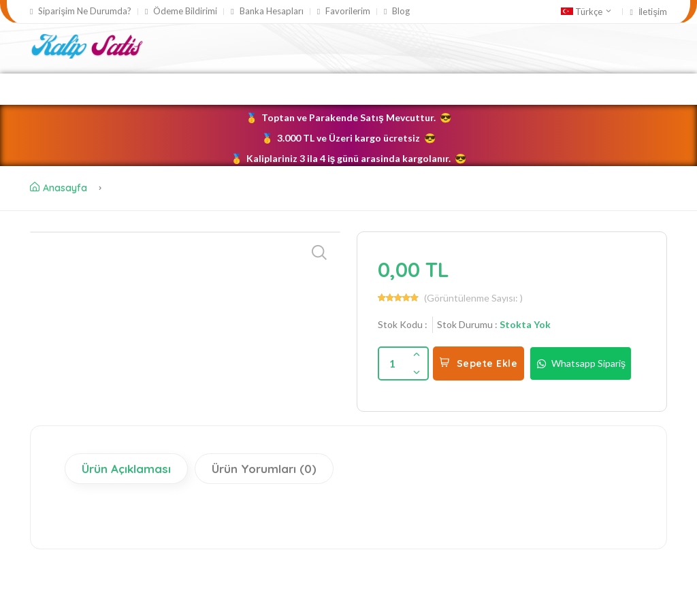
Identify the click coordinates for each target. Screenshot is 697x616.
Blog (397, 11)
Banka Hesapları (267, 11)
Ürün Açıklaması (126, 469)
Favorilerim (344, 11)
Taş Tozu (444, 88)
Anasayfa (59, 188)
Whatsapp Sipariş (581, 363)
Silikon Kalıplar (267, 88)
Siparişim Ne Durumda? (81, 11)
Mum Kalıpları (366, 88)
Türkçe (587, 12)
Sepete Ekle (479, 363)
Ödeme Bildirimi (181, 11)
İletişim (648, 12)
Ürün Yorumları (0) (264, 469)
